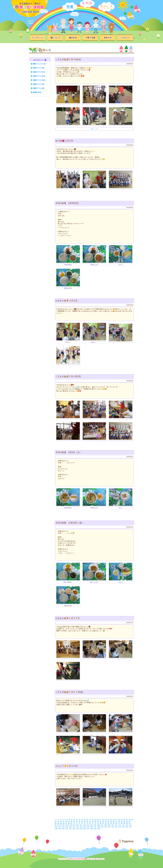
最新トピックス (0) (39, 64)
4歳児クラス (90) (39, 84)
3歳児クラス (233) (39, 80)
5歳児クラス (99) (39, 88)
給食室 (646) (37, 92)
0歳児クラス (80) (39, 68)
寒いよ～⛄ (94, 129)
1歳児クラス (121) (39, 72)
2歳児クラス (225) (39, 76)
